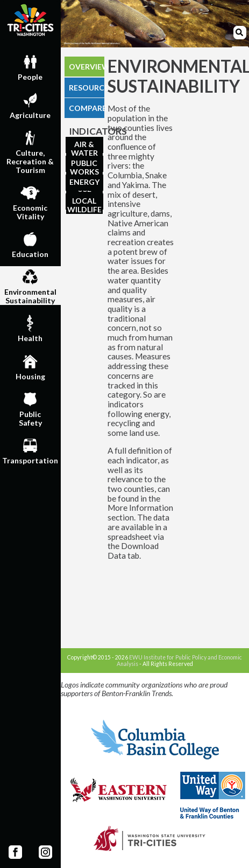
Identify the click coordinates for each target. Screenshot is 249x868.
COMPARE (87, 108)
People (30, 66)
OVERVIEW (87, 67)
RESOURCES (87, 88)
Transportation (30, 450)
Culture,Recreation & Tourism (30, 151)
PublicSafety (30, 408)
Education (30, 244)
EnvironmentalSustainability (30, 286)
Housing (30, 366)
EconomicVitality (30, 202)
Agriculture (30, 105)
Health (30, 328)
